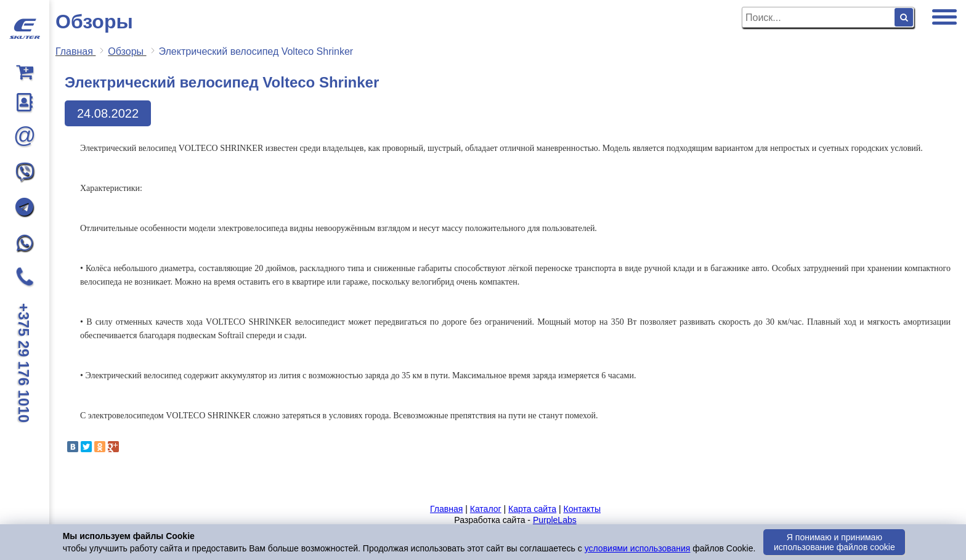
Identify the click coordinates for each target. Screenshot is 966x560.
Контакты (582, 509)
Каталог (486, 509)
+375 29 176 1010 (24, 363)
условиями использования (638, 548)
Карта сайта (532, 509)
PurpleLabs (555, 520)
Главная (446, 509)
